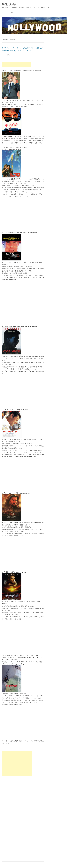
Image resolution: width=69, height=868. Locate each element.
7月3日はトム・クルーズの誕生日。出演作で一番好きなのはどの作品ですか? (22, 49)
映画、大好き (9, 4)
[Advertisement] (17, 65)
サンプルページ (13, 13)
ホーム (4, 13)
